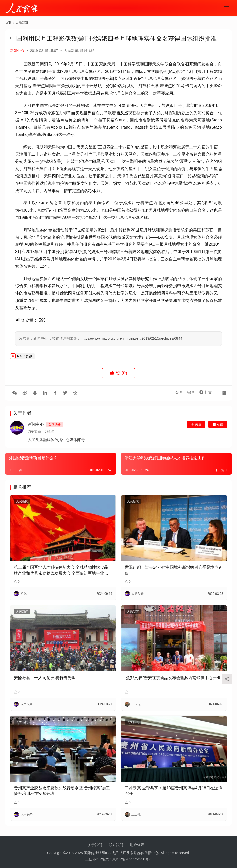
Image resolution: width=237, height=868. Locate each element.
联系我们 (116, 845)
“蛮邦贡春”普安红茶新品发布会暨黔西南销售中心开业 (173, 678)
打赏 (204, 393)
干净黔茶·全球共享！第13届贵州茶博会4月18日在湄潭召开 (174, 791)
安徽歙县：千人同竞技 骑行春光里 (45, 678)
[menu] (227, 8)
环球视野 (87, 51)
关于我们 (95, 845)
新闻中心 (17, 51)
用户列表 (137, 845)
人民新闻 (71, 51)
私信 (218, 424)
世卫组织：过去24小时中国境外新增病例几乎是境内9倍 (173, 570)
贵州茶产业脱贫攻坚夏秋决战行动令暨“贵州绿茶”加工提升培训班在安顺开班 (62, 791)
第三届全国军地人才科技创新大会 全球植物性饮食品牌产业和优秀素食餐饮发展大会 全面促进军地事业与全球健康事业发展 (61, 571)
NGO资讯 (25, 356)
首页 (8, 23)
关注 (196, 424)
